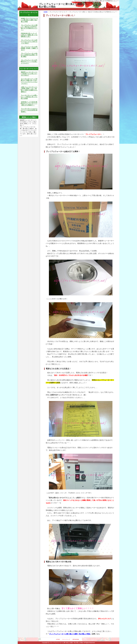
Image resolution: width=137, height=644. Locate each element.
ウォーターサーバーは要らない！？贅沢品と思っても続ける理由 (29, 97)
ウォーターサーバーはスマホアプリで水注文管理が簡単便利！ (29, 110)
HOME (93, 9)
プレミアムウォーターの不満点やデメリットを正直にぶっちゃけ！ (29, 62)
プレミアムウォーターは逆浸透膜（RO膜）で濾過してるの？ (29, 48)
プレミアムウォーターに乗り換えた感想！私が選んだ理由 (62, 4)
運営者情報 (114, 9)
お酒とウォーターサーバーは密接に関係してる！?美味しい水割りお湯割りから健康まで (29, 89)
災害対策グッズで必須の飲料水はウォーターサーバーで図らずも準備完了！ (29, 103)
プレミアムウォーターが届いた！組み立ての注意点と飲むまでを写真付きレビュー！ (29, 27)
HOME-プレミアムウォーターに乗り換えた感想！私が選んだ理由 (29, 20)
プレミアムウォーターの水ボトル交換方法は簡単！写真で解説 (29, 55)
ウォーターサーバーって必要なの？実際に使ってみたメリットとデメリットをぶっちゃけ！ (29, 81)
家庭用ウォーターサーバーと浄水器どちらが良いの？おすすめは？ (29, 74)
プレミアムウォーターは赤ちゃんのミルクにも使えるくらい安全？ (29, 42)
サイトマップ (103, 9)
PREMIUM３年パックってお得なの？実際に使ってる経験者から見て (29, 35)
